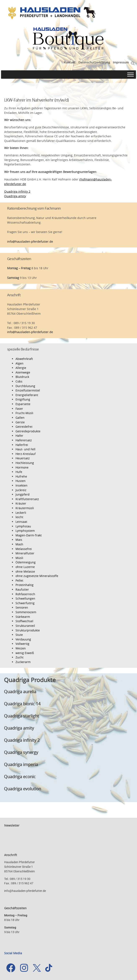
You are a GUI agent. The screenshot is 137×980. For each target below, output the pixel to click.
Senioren (22, 607)
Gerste (20, 422)
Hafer (19, 436)
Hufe (19, 472)
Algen (19, 363)
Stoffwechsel (24, 621)
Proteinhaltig (25, 585)
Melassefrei (24, 549)
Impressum (121, 62)
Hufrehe (21, 476)
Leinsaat (21, 522)
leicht (19, 517)
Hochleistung (25, 463)
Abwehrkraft (24, 359)
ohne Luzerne (25, 567)
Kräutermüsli (25, 508)
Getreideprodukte (28, 431)
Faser (19, 409)
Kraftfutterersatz (27, 499)
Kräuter (21, 503)
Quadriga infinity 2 (17, 191)
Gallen (20, 418)
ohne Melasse (25, 571)
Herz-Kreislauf (26, 454)
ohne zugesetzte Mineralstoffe (37, 576)
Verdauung (23, 639)
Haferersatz (24, 440)
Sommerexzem (26, 612)
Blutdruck (22, 377)
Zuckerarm (23, 662)
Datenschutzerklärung (94, 62)
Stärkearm (23, 617)
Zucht (19, 657)
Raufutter (22, 589)
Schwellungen (25, 598)
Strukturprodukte (28, 630)
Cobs (19, 381)
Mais (19, 540)
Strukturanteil (25, 626)
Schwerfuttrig (25, 603)
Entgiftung (23, 399)
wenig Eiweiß (25, 653)
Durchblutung (25, 386)
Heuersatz (23, 458)
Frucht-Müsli (24, 413)
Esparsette (23, 404)
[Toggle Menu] (131, 74)
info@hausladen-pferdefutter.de (30, 241)
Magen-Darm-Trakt (29, 535)
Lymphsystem (25, 531)
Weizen (21, 648)
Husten (21, 481)
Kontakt (70, 62)
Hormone (22, 467)
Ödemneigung (26, 562)
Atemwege (23, 372)
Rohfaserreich (25, 594)
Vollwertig (22, 644)
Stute (19, 635)
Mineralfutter (25, 553)
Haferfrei (22, 445)
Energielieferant (27, 395)
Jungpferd (23, 494)
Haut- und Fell (25, 449)
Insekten (21, 485)
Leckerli (21, 513)
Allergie (21, 368)
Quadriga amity (15, 196)
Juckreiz (21, 490)
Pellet (19, 580)
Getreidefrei (24, 427)
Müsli (19, 558)
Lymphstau (23, 526)
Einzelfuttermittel (28, 390)
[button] (133, 63)
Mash (19, 544)
